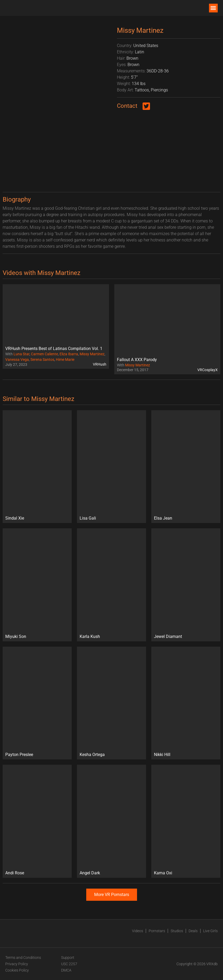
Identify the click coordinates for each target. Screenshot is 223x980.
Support (68, 958)
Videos (138, 931)
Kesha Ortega (92, 755)
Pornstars (157, 931)
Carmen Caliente (44, 354)
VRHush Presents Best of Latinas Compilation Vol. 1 (54, 349)
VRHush (100, 364)
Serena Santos (42, 360)
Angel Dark (90, 873)
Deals (193, 931)
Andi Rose (15, 873)
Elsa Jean (163, 518)
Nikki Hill (162, 755)
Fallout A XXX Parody (137, 360)
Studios (177, 931)
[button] (213, 8)
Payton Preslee (19, 755)
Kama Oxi (163, 873)
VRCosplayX (208, 370)
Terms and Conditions (23, 958)
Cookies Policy (17, 970)
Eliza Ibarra (69, 354)
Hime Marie (65, 360)
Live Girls (210, 931)
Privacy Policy (17, 964)
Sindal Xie (15, 518)
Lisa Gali (88, 518)
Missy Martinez (92, 354)
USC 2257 (69, 964)
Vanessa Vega (17, 360)
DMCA (66, 970)
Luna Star (21, 354)
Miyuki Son (16, 636)
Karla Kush (90, 636)
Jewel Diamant (168, 636)
